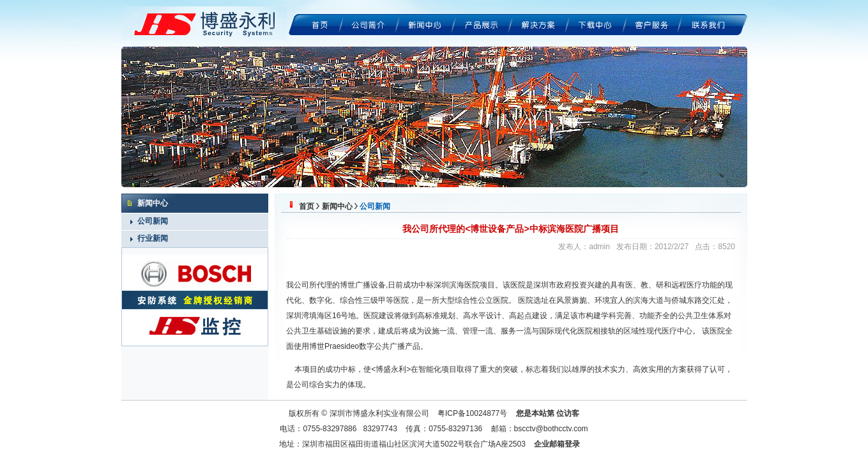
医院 (526, 300)
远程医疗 (687, 285)
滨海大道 (648, 300)
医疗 (669, 331)
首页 (307, 206)
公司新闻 (153, 221)
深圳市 (545, 285)
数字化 (321, 300)
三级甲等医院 (386, 300)
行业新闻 (153, 238)
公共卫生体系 (701, 316)
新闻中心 (337, 206)
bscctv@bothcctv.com (551, 429)
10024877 (483, 413)
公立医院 (493, 300)
